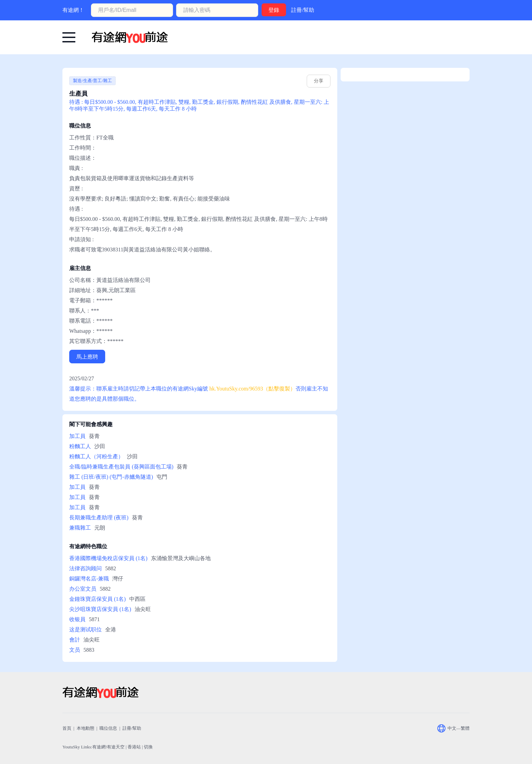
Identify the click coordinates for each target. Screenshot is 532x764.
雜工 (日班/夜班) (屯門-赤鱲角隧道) (111, 477)
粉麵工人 (80, 446)
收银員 (77, 619)
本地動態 (85, 728)
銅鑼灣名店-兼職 (89, 579)
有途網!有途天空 (108, 747)
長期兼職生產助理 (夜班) (99, 518)
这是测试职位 (85, 629)
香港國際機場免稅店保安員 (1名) (108, 558)
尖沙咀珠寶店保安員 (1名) (100, 609)
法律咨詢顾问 (85, 568)
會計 (75, 640)
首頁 (67, 728)
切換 (148, 747)
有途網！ (73, 10)
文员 (75, 650)
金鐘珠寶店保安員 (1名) (98, 599)
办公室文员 (83, 589)
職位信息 (108, 728)
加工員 (77, 436)
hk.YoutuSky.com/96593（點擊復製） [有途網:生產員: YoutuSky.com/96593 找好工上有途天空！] (252, 389)
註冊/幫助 (303, 10)
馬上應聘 (87, 357)
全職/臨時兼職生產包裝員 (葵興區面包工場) (121, 467)
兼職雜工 (80, 528)
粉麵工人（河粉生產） (96, 456)
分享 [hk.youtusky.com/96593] (319, 81)
